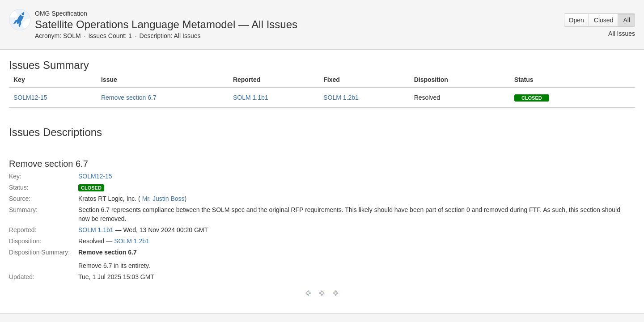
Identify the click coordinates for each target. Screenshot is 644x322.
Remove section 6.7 (129, 97)
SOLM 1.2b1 (341, 97)
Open (576, 20)
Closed (604, 20)
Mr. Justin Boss (163, 199)
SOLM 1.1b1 (251, 97)
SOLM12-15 (30, 97)
